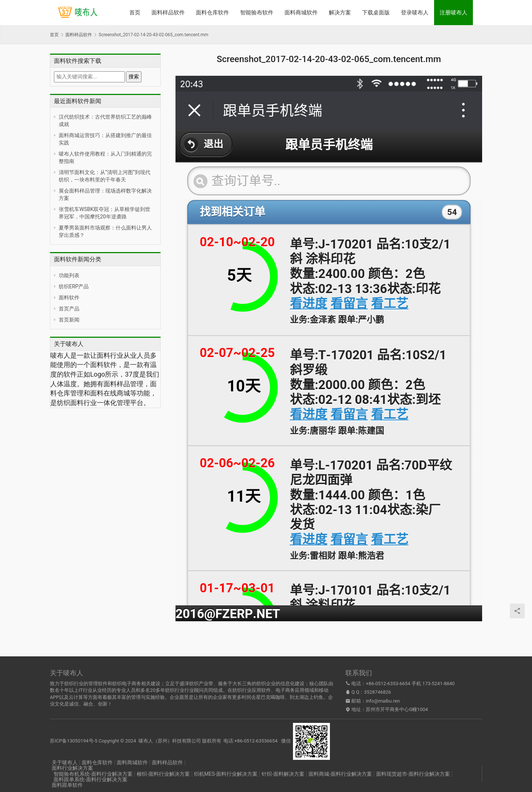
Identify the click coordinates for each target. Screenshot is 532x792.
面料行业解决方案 (72, 768)
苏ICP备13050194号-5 (74, 741)
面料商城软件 (301, 13)
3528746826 (377, 692)
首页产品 (69, 309)
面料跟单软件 (67, 785)
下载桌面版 (376, 13)
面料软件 (69, 298)
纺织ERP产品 (74, 286)
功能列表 (69, 275)
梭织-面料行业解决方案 (163, 774)
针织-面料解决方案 (283, 774)
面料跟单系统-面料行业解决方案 (91, 779)
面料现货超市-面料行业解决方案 (413, 774)
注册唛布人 (453, 13)
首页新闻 (69, 320)
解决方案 (340, 13)
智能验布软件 (257, 13)
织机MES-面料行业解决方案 (226, 774)
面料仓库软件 (212, 13)
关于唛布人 (65, 762)
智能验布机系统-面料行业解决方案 (93, 774)
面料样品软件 (168, 13)
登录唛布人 (415, 13)
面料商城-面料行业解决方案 (340, 774)
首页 (135, 13)
